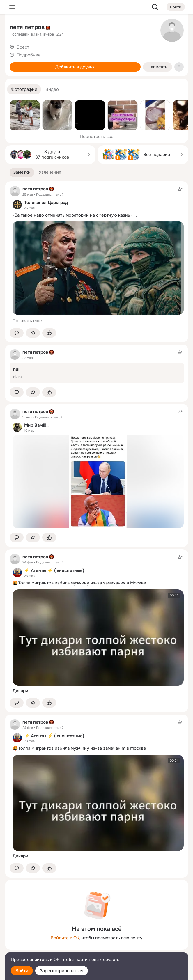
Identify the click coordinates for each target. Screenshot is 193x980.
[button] (24, 90)
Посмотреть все (97, 137)
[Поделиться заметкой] (33, 333)
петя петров (27, 27)
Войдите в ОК (65, 938)
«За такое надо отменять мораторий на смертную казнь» (72, 215)
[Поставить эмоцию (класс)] (49, 333)
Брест (23, 47)
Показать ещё (27, 321)
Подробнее (29, 55)
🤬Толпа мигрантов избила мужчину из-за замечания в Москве (79, 583)
